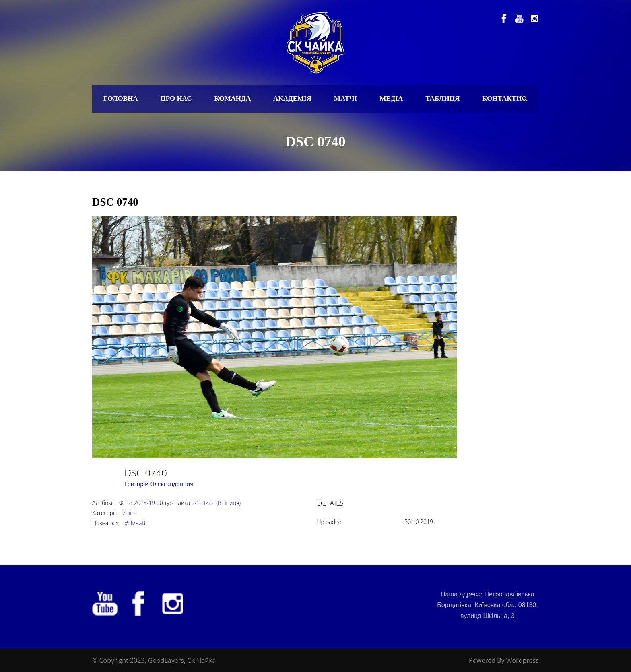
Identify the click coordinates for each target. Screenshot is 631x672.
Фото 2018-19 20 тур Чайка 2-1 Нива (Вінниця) (180, 503)
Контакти (502, 98)
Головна (121, 98)
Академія (292, 98)
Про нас (176, 98)
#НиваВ (135, 523)
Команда (232, 98)
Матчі (345, 98)
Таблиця (442, 98)
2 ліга (130, 513)
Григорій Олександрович (159, 484)
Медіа (391, 98)
